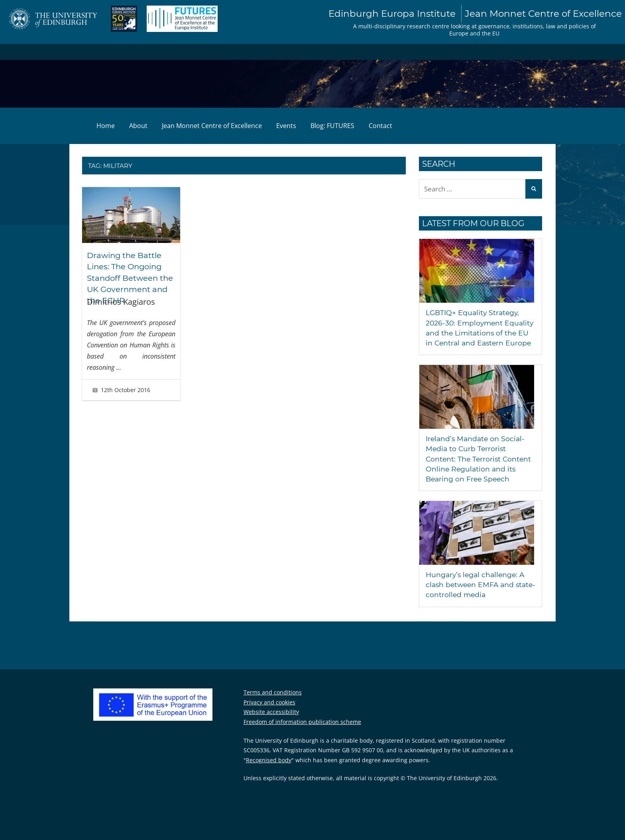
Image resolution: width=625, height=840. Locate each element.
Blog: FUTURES (332, 126)
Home (106, 126)
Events (286, 126)
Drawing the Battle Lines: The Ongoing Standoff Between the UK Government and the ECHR (131, 278)
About (138, 126)
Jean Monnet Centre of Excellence (212, 126)
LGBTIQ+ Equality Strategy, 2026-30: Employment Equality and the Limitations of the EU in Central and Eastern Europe (477, 333)
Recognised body (269, 770)
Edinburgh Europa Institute (470, 14)
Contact (380, 126)
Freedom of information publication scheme (302, 732)
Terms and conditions (273, 703)
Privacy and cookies (269, 712)
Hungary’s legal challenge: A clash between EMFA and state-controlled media (477, 595)
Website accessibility (271, 722)
